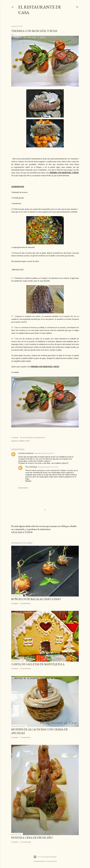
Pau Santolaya (31, 467)
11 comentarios (25, 737)
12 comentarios (25, 603)
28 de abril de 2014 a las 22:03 (48, 467)
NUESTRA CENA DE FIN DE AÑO (32, 838)
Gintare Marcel (52, 861)
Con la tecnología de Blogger (45, 857)
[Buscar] (77, 7)
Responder (23, 488)
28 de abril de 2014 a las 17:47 (44, 453)
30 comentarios (26, 668)
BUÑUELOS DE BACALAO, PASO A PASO (36, 599)
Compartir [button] (15, 438)
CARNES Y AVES (24, 441)
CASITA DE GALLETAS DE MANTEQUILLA (38, 664)
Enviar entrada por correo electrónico (33, 438)
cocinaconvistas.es (26, 453)
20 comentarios (26, 842)
